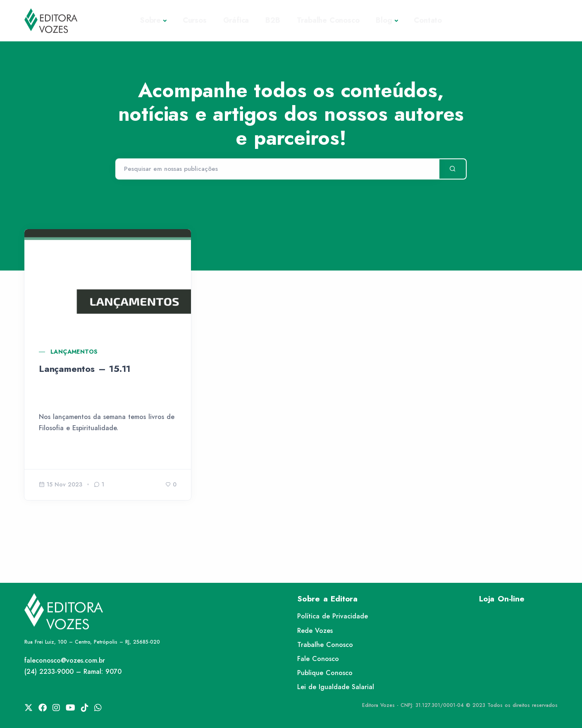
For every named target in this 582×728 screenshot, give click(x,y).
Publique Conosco (325, 673)
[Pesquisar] (277, 169)
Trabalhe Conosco (328, 20)
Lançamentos (74, 352)
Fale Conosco (318, 659)
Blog (384, 20)
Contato (428, 20)
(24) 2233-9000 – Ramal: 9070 (73, 672)
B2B (273, 20)
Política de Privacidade (333, 616)
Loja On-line (502, 599)
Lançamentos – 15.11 (85, 369)
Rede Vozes (315, 631)
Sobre (150, 20)
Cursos (195, 20)
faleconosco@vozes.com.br (65, 660)
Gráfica (236, 20)
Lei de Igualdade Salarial (336, 687)
